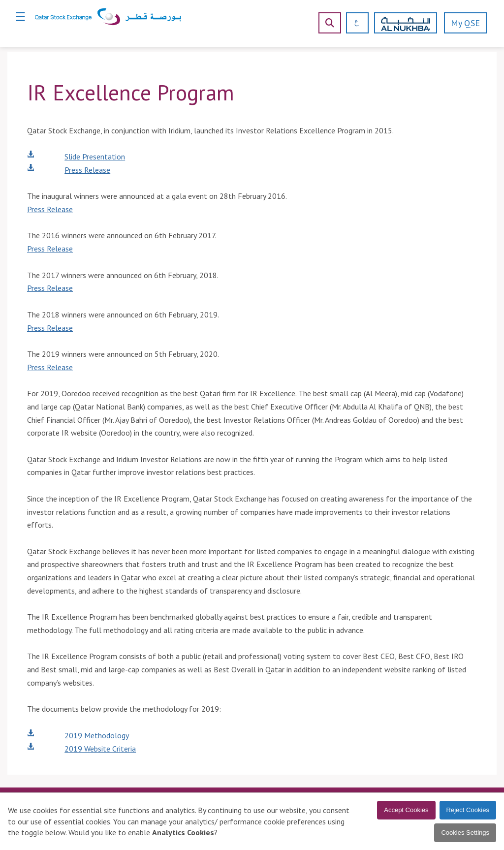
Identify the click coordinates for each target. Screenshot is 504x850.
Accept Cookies (406, 810)
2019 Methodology (97, 735)
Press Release (87, 170)
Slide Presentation (95, 157)
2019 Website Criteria (100, 749)
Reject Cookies (468, 810)
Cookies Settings (465, 833)
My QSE (465, 23)
